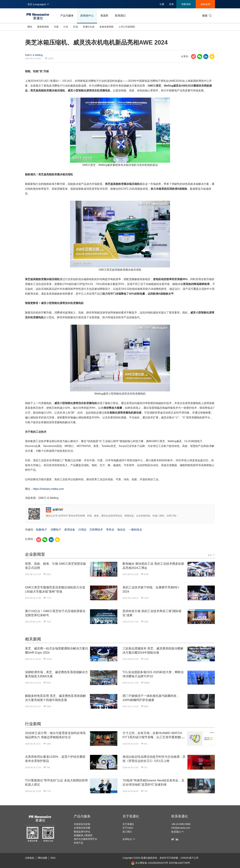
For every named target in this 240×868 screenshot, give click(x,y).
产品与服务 (67, 16)
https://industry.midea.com (48, 489)
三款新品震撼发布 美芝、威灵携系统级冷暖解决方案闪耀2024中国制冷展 (153, 651)
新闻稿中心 (87, 16)
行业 (66, 27)
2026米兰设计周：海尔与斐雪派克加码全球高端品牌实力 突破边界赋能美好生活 (55, 735)
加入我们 (127, 832)
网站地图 (42, 858)
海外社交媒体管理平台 (85, 839)
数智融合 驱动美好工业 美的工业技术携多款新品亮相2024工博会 (153, 566)
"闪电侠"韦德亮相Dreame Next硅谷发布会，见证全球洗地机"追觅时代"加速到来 (153, 783)
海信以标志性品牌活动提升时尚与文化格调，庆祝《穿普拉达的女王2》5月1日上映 (154, 759)
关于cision (128, 828)
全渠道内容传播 (82, 828)
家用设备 (70, 530)
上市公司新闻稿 (127, 27)
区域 (75, 27)
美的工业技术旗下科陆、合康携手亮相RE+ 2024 (151, 589)
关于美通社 (131, 816)
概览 (30, 27)
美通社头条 (89, 27)
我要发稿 (186, 4)
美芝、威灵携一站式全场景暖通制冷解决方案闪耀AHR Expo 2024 (56, 651)
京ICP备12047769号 (179, 863)
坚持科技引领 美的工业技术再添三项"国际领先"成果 (152, 613)
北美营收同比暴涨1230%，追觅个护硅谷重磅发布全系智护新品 (55, 759)
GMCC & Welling (34, 55)
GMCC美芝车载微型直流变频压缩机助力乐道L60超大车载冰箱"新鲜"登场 (55, 589)
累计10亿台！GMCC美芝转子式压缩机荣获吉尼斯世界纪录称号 (55, 613)
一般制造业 (135, 530)
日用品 (82, 530)
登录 (171, 4)
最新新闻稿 (43, 27)
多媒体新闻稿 (106, 27)
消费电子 (56, 530)
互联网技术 (96, 530)
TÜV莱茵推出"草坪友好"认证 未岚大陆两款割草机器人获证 (56, 783)
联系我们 (120, 16)
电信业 (121, 530)
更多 (211, 555)
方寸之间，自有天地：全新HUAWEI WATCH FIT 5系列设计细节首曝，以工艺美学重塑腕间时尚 (153, 735)
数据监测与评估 (82, 832)
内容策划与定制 (82, 824)
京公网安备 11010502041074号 (150, 863)
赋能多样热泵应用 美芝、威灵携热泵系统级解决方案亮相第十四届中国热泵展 (55, 698)
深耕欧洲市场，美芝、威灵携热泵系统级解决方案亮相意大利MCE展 (56, 674)
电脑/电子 (41, 530)
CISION (184, 858)
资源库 (104, 16)
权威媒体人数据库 (83, 835)
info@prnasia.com (181, 828)
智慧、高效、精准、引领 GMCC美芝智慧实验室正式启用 (55, 566)
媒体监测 (205, 4)
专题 (56, 27)
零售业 (110, 530)
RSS (53, 858)
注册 (162, 4)
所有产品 (78, 843)
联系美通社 (180, 816)
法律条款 (30, 858)
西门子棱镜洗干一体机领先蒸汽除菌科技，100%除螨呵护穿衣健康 (151, 698)
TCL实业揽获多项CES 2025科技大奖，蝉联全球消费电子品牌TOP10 (153, 674)
